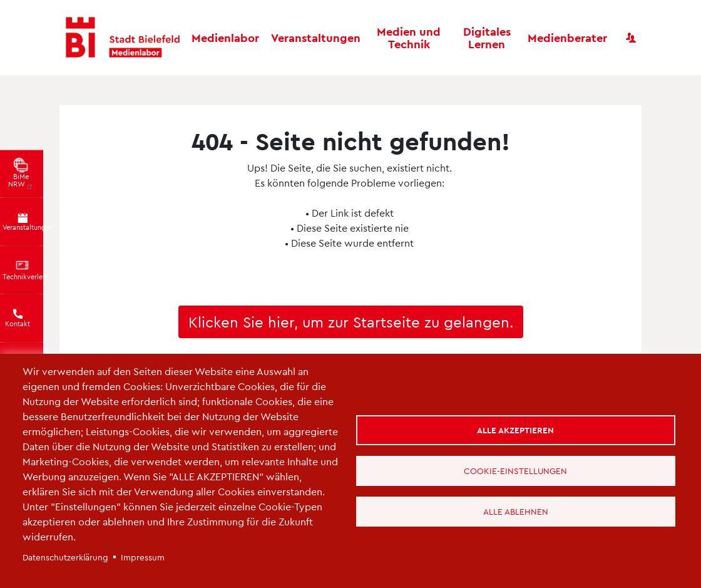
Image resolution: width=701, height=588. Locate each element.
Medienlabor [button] (225, 38)
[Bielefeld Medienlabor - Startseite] (123, 38)
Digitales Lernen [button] (487, 38)
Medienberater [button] (567, 38)
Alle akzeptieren (515, 430)
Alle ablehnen (516, 511)
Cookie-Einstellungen (515, 471)
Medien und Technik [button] (409, 38)
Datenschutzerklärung (65, 557)
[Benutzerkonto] (631, 38)
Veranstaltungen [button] (316, 38)
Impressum (143, 557)
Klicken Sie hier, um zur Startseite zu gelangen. (351, 322)
